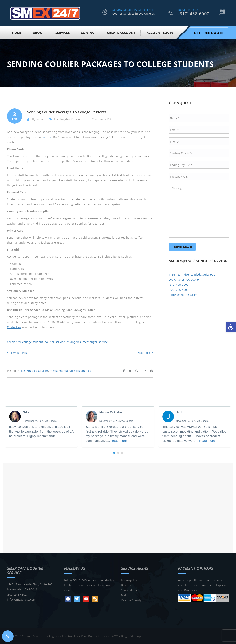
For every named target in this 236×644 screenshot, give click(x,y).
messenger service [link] (95, 342)
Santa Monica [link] (130, 590)
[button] (114, 453)
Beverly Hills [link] (129, 585)
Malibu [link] (126, 595)
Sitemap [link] (135, 636)
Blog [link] (124, 636)
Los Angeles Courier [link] (68, 119)
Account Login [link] (160, 33)
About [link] (38, 33)
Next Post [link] (145, 353)
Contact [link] (88, 33)
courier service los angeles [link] (63, 342)
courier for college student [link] (25, 342)
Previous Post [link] (17, 353)
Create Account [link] (121, 33)
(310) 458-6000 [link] (194, 14)
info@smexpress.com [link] (183, 295)
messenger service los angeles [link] (70, 371)
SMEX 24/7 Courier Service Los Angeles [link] (33, 636)
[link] (231, 327)
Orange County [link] (131, 600)
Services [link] (63, 33)
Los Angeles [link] (129, 580)
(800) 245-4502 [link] (188, 10)
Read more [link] (119, 441)
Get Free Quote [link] (209, 33)
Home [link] (17, 33)
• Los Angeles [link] (69, 636)
